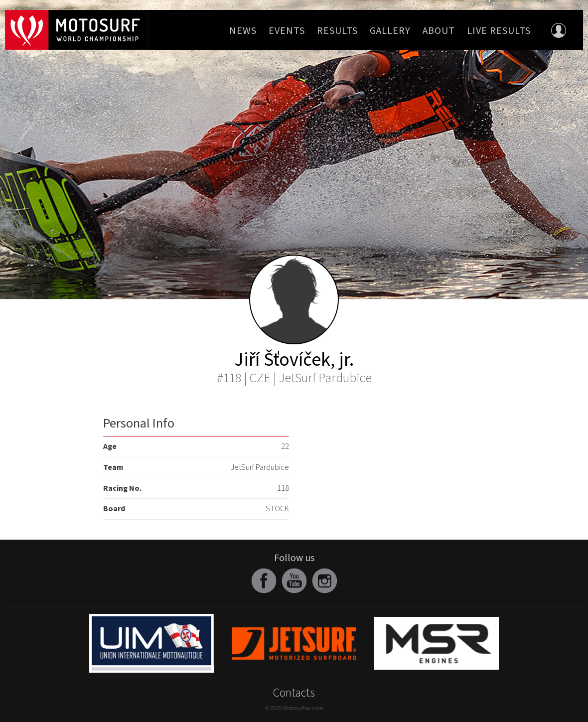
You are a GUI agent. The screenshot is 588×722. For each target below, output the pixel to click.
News (243, 31)
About (439, 31)
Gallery (390, 31)
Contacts (294, 693)
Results (337, 31)
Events (287, 31)
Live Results (499, 31)
